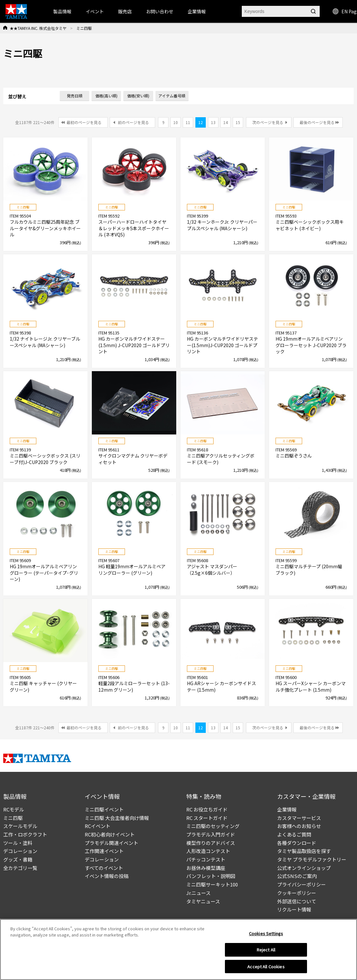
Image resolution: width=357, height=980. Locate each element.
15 (238, 122)
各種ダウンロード (297, 843)
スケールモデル (20, 826)
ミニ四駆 (13, 818)
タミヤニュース (203, 901)
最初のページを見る (84, 122)
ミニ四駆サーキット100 (212, 884)
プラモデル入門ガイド (211, 834)
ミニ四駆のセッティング (213, 826)
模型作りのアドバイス (211, 843)
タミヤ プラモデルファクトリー (312, 859)
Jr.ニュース (198, 893)
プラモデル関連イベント (111, 843)
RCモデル (14, 809)
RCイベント (98, 826)
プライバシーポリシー (302, 884)
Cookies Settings (266, 936)
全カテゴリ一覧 (20, 868)
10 (176, 122)
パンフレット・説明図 (211, 876)
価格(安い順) (138, 96)
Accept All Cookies (266, 969)
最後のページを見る (317, 122)
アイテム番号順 (172, 96)
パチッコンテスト (206, 859)
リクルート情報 (294, 909)
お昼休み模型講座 (206, 868)
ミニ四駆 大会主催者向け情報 (117, 818)
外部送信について (297, 901)
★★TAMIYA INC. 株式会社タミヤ (38, 28)
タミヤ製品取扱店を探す (304, 851)
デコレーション (20, 851)
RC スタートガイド (207, 818)
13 (213, 122)
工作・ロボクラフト (25, 834)
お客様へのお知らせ (299, 826)
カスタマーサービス (299, 818)
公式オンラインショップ (304, 868)
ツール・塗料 (18, 843)
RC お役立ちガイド (207, 809)
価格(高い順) (106, 96)
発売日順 (75, 96)
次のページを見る (268, 122)
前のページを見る (133, 122)
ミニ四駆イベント (104, 809)
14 (226, 122)
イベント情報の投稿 (107, 876)
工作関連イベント (104, 851)
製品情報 (62, 11)
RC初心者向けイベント (110, 834)
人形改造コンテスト (208, 851)
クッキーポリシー (297, 893)
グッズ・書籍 (18, 859)
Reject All (266, 953)
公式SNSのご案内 (297, 876)
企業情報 (287, 809)
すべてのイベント (104, 868)
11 (188, 122)
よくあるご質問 (294, 834)
